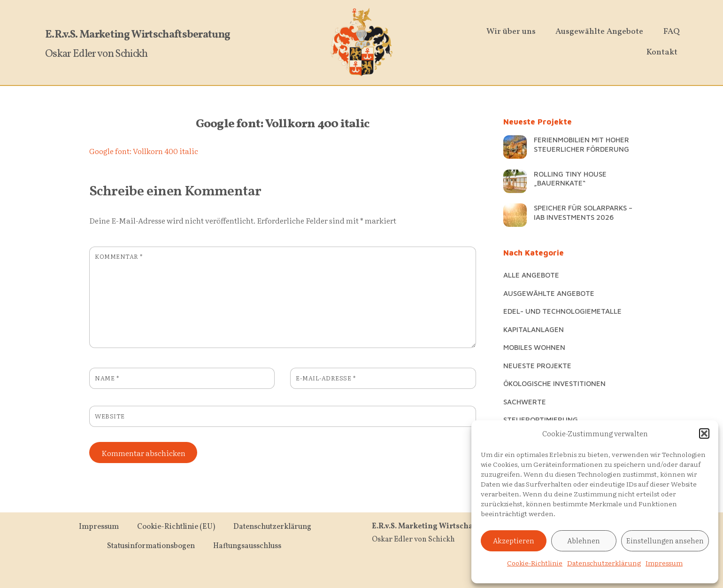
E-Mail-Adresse (326, 378)
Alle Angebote (531, 275)
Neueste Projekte (537, 365)
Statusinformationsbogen (151, 546)
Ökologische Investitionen (554, 383)
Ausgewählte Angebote (600, 32)
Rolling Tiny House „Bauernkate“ (570, 178)
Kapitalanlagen (534, 329)
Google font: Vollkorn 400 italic (283, 124)
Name (107, 378)
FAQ (672, 32)
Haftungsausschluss (247, 546)
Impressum (664, 563)
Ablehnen (584, 540)
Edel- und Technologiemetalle (562, 311)
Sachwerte (525, 402)
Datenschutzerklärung (604, 563)
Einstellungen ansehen (665, 540)
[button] (704, 433)
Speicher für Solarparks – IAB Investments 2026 (583, 212)
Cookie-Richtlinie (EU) (176, 527)
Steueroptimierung (541, 419)
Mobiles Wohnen (534, 347)
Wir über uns (511, 32)
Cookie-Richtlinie (535, 563)
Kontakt (662, 52)
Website (110, 416)
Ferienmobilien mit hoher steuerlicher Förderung (581, 144)
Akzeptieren (514, 540)
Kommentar (119, 256)
